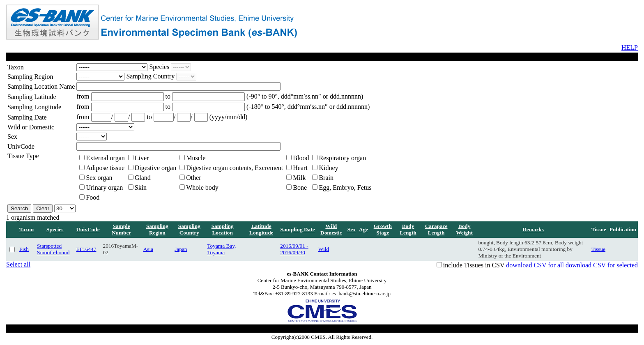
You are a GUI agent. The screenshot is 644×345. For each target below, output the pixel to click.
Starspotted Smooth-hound (53, 249)
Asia (148, 249)
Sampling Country (189, 229)
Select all (18, 264)
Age (363, 229)
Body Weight (464, 229)
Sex (352, 229)
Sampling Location (223, 229)
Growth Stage (383, 229)
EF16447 (86, 249)
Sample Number (121, 229)
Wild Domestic (331, 229)
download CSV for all (535, 265)
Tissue (598, 249)
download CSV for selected (602, 265)
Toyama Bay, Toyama (221, 249)
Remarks (533, 229)
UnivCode (88, 229)
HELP (630, 47)
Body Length (408, 229)
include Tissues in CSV (474, 265)
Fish (24, 249)
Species (55, 229)
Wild (324, 249)
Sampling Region (157, 229)
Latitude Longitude (261, 229)
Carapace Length (436, 229)
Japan (181, 249)
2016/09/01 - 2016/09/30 (294, 249)
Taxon (26, 229)
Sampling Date (298, 229)
